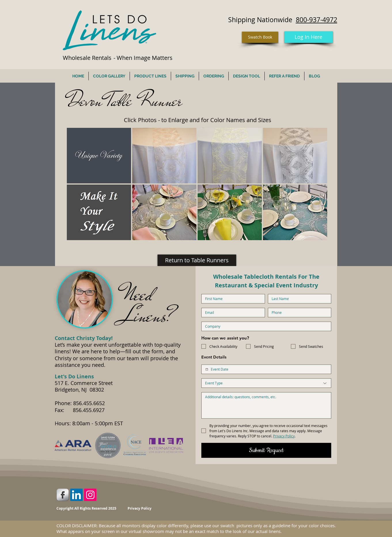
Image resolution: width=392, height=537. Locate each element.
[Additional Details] (266, 405)
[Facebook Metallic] (63, 495)
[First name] (231, 299)
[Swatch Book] (260, 37)
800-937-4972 (317, 20)
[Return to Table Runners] (197, 260)
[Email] (231, 313)
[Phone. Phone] (298, 313)
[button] (99, 156)
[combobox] (266, 383)
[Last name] (298, 299)
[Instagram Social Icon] (90, 495)
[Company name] (265, 326)
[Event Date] (207, 369)
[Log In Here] (309, 37)
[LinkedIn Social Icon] (76, 495)
